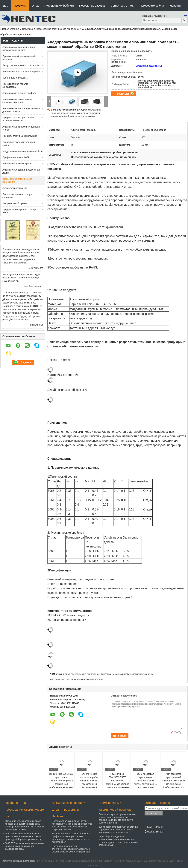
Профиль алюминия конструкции (20, 136)
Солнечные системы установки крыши (19, 144)
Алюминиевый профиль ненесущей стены (21, 128)
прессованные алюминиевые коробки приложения (77, 679)
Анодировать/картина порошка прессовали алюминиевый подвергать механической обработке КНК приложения (76, 113)
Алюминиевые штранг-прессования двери (21, 171)
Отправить (154, 813)
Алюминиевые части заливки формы (22, 72)
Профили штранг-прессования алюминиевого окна (18, 119)
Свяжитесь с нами (123, 6)
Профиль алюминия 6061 (16, 157)
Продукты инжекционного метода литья (20, 211)
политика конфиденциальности (19, 861)
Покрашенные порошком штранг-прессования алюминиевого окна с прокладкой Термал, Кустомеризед (23, 836)
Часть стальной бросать (15, 78)
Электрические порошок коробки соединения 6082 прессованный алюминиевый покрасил (89, 782)
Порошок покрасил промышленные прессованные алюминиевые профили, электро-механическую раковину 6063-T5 (117, 819)
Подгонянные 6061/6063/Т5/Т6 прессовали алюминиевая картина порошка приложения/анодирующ (117, 782)
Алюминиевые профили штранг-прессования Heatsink (19, 49)
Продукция (28, 29)
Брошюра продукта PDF (149, 66)
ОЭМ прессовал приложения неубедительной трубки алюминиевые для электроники (145, 781)
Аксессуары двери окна (15, 188)
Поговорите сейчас (152, 6)
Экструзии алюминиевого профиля (21, 65)
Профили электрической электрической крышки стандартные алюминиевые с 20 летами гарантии (71, 849)
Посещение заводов (92, 6)
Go (185, 20)
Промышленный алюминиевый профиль (19, 58)
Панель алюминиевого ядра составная (17, 196)
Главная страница (10, 29)
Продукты (20, 6)
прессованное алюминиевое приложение (58, 29)
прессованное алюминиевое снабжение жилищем (127, 674)
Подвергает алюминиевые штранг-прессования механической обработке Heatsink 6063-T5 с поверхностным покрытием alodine (72, 825)
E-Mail (148, 827)
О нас (35, 6)
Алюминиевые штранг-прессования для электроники (21, 110)
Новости (175, 6)
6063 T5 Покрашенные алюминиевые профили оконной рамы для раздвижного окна (25, 846)
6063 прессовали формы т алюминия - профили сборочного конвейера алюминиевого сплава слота (118, 830)
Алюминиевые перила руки (17, 164)
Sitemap (159, 827)
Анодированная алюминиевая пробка (22, 151)
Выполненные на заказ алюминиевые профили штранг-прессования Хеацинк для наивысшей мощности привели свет (72, 838)
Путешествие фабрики (59, 6)
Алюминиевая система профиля (19, 93)
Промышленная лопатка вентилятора (15, 85)
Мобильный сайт (154, 832)
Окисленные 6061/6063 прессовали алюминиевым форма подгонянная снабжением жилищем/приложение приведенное (61, 784)
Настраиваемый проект (15, 203)
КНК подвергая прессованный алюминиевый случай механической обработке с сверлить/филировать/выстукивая (174, 784)
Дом (6, 6)
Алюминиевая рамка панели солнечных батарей (17, 101)
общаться (125, 94)
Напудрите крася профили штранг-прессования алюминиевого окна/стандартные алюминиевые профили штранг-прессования (25, 825)
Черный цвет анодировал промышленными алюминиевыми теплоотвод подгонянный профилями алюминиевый (118, 841)
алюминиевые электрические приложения (77, 674)
